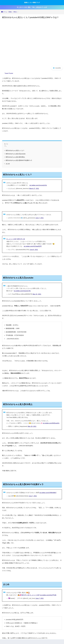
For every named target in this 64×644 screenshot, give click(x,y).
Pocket (11, 73)
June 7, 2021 (40, 218)
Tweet (6, 73)
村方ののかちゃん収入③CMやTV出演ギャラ (19, 160)
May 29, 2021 (32, 426)
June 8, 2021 (34, 249)
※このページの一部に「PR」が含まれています (32, 7)
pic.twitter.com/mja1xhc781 (22, 291)
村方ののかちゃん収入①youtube (16, 154)
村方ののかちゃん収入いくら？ (15, 150)
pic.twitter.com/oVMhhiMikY (48, 492)
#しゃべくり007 (12, 239)
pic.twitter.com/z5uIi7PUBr (48, 595)
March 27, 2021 (34, 189)
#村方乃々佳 (21, 239)
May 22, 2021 (37, 294)
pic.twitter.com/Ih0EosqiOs (51, 423)
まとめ (8, 164)
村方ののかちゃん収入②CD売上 (15, 157)
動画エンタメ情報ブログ (32, 3)
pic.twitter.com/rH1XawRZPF (33, 246)
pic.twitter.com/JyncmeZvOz (38, 185)
